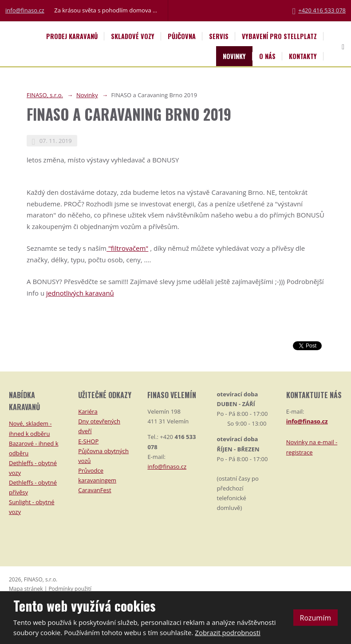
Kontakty (303, 56)
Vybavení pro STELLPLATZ (279, 36)
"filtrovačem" (127, 248)
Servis (219, 36)
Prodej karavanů (72, 36)
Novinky (234, 56)
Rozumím (316, 618)
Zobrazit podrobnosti (228, 632)
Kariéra (88, 411)
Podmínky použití (70, 589)
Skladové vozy (133, 36)
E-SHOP (88, 441)
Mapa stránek (26, 589)
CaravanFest (95, 490)
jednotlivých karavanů (80, 293)
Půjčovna (182, 36)
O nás (267, 56)
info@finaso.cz (25, 10)
